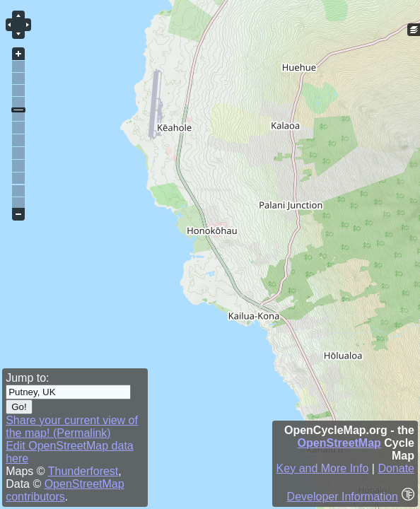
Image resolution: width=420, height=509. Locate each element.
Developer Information (343, 497)
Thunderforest (83, 471)
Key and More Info (323, 468)
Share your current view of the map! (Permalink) (72, 427)
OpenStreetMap (339, 443)
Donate (396, 468)
